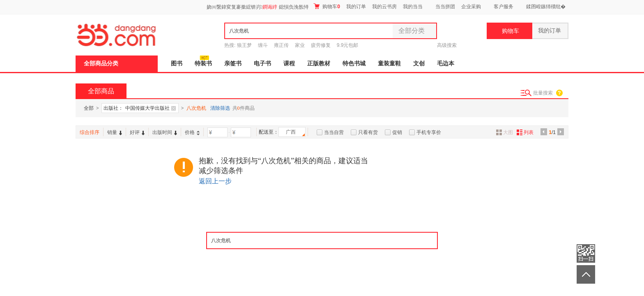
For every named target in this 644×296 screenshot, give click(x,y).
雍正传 (281, 45)
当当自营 (334, 132)
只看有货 (368, 132)
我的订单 (356, 7)
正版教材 (319, 64)
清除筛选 (220, 108)
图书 (177, 64)
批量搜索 (543, 93)
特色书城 (354, 64)
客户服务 (504, 7)
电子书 (262, 64)
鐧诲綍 (270, 7)
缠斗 (263, 45)
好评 (137, 132)
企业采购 (471, 7)
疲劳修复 (321, 45)
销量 (115, 132)
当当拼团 (445, 7)
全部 (89, 108)
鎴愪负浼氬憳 (294, 7)
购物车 (327, 6)
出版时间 (165, 132)
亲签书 (233, 64)
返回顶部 (586, 274)
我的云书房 (384, 7)
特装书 (203, 64)
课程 (289, 64)
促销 (397, 132)
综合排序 (90, 132)
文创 (419, 64)
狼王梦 (244, 45)
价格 (192, 132)
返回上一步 (215, 181)
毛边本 (446, 64)
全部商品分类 (101, 64)
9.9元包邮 (348, 45)
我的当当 (413, 7)
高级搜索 (447, 45)
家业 (300, 45)
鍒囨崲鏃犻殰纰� (546, 7)
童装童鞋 (389, 64)
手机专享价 (429, 132)
